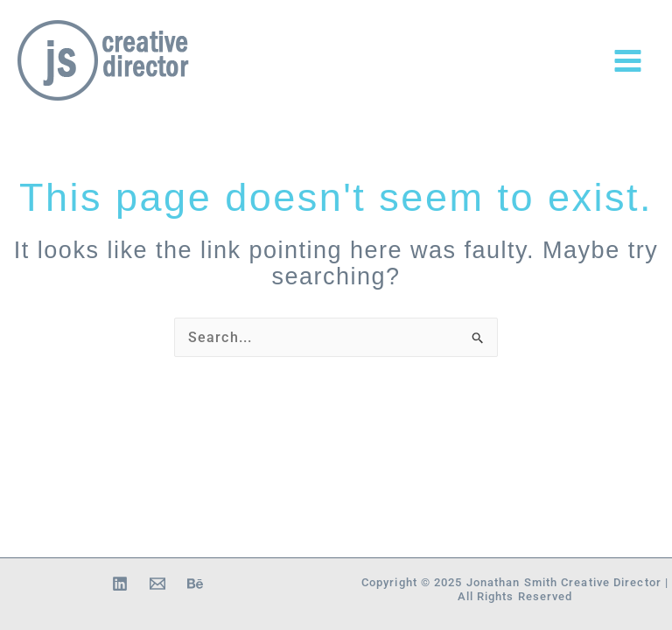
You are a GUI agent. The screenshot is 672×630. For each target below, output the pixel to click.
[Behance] (195, 584)
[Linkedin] (120, 584)
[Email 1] (157, 584)
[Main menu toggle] (628, 61)
